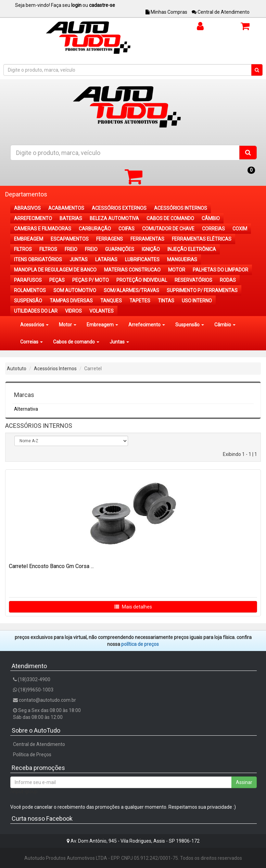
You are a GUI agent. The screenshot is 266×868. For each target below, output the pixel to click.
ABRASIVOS (27, 208)
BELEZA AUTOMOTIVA (114, 218)
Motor (68, 325)
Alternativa (26, 409)
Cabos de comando (76, 342)
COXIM (240, 229)
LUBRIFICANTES (142, 260)
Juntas (119, 342)
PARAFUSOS (28, 280)
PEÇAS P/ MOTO (91, 280)
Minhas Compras (166, 12)
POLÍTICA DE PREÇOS (140, 644)
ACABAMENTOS (66, 208)
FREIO (71, 249)
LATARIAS (106, 260)
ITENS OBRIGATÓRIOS (38, 260)
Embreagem (102, 325)
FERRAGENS (110, 239)
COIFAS (126, 229)
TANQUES (111, 301)
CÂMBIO (211, 218)
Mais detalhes (133, 607)
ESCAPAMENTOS (70, 239)
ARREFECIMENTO (33, 218)
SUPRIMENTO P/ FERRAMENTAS (202, 290)
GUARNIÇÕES (120, 249)
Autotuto (17, 369)
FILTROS (23, 249)
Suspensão (190, 325)
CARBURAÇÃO (95, 229)
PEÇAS (57, 280)
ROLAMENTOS (30, 290)
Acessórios (34, 325)
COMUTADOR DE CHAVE (168, 229)
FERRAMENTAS (147, 239)
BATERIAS (71, 218)
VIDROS (73, 311)
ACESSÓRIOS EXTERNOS (119, 208)
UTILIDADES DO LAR (36, 311)
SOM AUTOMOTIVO (75, 290)
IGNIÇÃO (151, 249)
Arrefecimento (147, 325)
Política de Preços (32, 755)
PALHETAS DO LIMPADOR (220, 270)
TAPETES (140, 301)
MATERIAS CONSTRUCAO (132, 270)
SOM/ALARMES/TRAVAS (131, 290)
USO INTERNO (197, 301)
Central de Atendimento (221, 12)
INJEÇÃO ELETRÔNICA (192, 249)
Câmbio (225, 325)
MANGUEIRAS (182, 260)
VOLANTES (102, 311)
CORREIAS (213, 229)
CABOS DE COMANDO (170, 218)
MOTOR (177, 270)
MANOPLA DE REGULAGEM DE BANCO (55, 270)
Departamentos (26, 194)
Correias (31, 342)
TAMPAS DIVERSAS (71, 301)
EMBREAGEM (29, 239)
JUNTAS (79, 260)
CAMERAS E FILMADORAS (43, 229)
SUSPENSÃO (28, 301)
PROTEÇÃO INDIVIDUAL (142, 280)
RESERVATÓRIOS (193, 280)
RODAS (228, 280)
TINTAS (166, 301)
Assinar (244, 782)
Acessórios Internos (55, 369)
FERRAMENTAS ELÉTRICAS (202, 239)
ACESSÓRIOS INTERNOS (181, 208)
